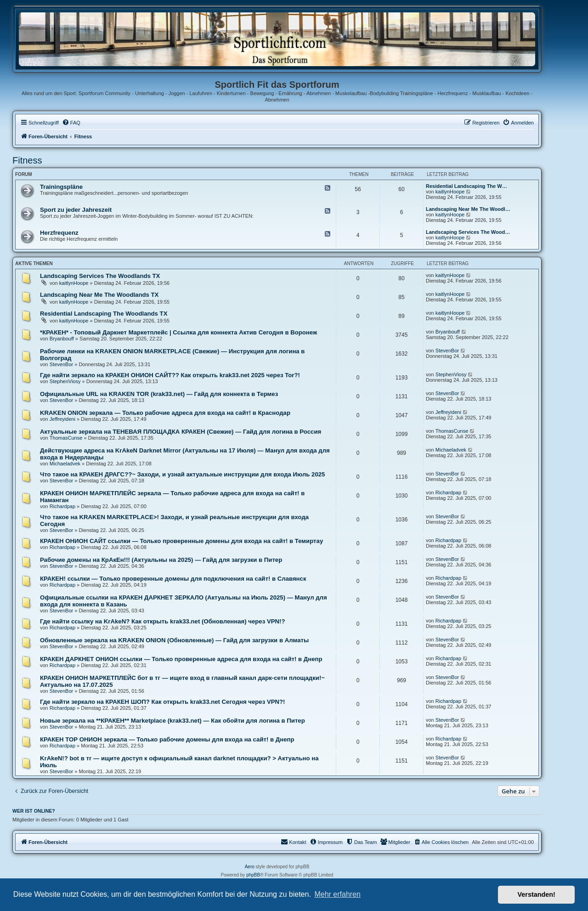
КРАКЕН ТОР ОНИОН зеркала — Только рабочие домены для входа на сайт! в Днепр (167, 739)
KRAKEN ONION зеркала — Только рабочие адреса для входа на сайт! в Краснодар (165, 413)
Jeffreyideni (62, 419)
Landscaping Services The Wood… (468, 232)
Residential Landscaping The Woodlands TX (104, 314)
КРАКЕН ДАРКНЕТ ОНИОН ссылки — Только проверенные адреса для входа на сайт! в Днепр (181, 659)
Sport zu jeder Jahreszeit (76, 210)
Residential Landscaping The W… (466, 186)
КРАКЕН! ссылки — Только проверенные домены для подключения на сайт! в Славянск (173, 579)
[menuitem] (71, 123)
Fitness (27, 160)
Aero (250, 867)
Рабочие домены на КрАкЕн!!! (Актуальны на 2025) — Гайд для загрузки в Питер (161, 560)
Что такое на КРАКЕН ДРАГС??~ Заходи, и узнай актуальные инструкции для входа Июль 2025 (182, 474)
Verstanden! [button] (537, 894)
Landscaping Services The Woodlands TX (100, 276)
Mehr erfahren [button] (337, 894)
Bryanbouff (62, 339)
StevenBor (61, 364)
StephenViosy (65, 381)
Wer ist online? (34, 811)
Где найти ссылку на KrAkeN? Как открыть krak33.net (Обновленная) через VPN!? (162, 621)
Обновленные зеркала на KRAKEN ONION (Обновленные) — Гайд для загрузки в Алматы (174, 640)
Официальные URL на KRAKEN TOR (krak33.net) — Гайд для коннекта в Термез (159, 394)
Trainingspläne (61, 187)
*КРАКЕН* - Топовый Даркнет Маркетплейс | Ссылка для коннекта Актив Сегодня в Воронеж (178, 332)
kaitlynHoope (450, 192)
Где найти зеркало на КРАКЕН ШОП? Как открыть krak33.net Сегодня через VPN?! (163, 702)
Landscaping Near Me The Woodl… (468, 209)
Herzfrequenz (59, 233)
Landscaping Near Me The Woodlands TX (99, 295)
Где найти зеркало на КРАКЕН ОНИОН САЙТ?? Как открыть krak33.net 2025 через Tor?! (170, 375)
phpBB (253, 875)
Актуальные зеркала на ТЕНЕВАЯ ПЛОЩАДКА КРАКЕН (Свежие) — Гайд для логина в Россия (181, 432)
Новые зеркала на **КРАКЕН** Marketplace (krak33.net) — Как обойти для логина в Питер (172, 721)
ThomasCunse (66, 438)
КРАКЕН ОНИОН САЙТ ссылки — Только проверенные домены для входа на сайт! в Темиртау (181, 541)
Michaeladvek (65, 464)
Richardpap (62, 506)
